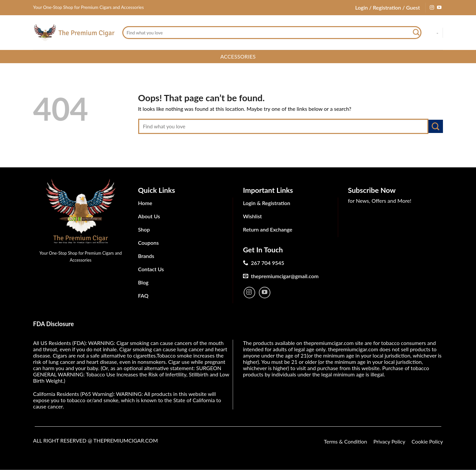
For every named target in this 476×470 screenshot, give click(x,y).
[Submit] (416, 33)
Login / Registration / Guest (387, 7)
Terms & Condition (346, 441)
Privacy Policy (389, 441)
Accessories (238, 56)
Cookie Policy (427, 441)
